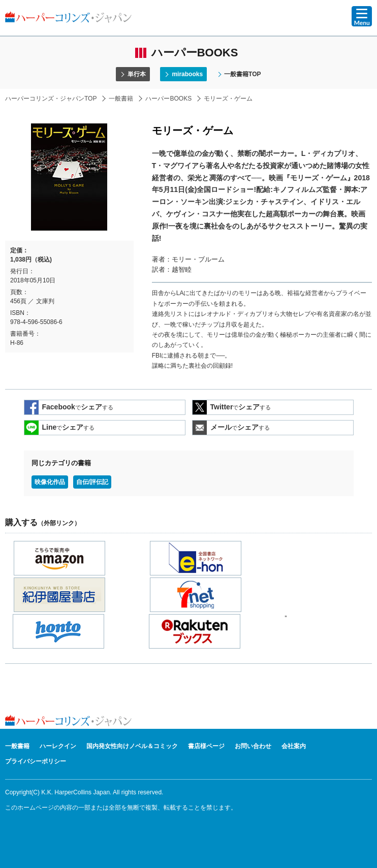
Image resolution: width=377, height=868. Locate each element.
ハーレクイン (58, 746)
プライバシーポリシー (36, 761)
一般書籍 (121, 99)
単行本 (137, 74)
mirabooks (187, 74)
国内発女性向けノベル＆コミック (132, 746)
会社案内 (294, 746)
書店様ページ (206, 746)
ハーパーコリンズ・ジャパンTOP (51, 99)
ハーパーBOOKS (168, 99)
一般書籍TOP (242, 74)
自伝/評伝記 (92, 482)
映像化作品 (50, 482)
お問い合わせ (253, 746)
